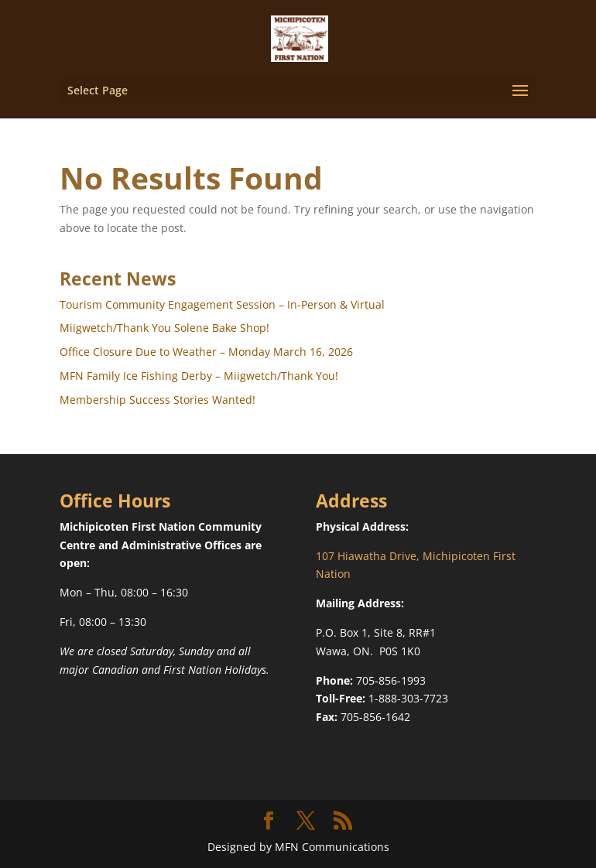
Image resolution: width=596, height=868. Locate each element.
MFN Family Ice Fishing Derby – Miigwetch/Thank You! (199, 376)
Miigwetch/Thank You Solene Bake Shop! (164, 328)
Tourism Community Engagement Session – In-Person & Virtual (222, 304)
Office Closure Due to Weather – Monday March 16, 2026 (206, 352)
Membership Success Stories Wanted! (158, 400)
